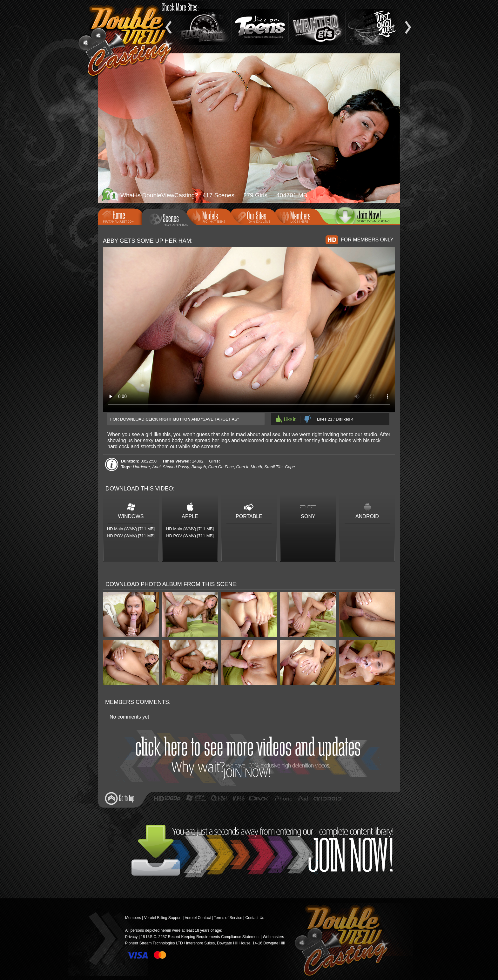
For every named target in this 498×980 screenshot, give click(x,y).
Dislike (308, 419)
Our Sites (255, 216)
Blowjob (199, 467)
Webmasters (273, 937)
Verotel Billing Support (163, 918)
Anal (156, 467)
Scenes (169, 219)
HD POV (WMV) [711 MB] (131, 536)
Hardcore (141, 467)
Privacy (131, 937)
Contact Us (255, 918)
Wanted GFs (317, 27)
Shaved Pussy (176, 467)
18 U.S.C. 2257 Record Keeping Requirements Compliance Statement (200, 937)
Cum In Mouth (249, 467)
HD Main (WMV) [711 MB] (131, 529)
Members (299, 216)
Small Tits (273, 467)
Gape (290, 467)
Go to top (120, 798)
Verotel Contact (198, 918)
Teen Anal (374, 27)
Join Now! (251, 758)
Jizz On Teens (260, 27)
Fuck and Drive (203, 27)
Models (211, 216)
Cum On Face (221, 467)
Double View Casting (339, 942)
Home (122, 216)
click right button (168, 419)
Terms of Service (228, 918)
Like (286, 419)
